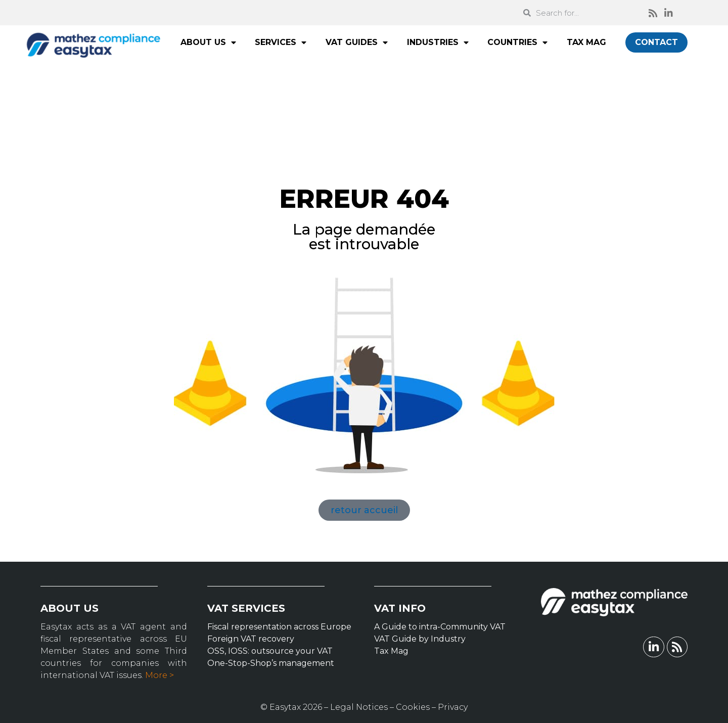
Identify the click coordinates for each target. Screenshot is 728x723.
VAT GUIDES (357, 42)
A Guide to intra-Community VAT (440, 627)
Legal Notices (359, 707)
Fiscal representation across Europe (279, 627)
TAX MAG (586, 42)
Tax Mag (391, 651)
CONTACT (656, 42)
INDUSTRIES (438, 42)
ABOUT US (208, 42)
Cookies (413, 707)
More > (160, 675)
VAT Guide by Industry (420, 639)
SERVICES (281, 42)
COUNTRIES (517, 42)
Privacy (453, 707)
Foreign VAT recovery (251, 639)
